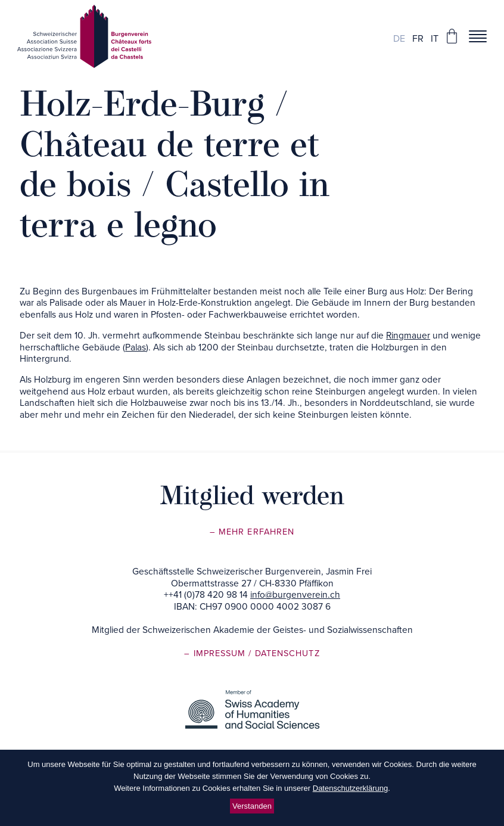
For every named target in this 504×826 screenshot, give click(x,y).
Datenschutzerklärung (350, 788)
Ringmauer (408, 336)
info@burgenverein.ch (295, 595)
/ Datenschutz (284, 653)
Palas (136, 347)
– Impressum (216, 653)
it (435, 39)
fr (418, 39)
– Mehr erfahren (252, 532)
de (399, 39)
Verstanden (252, 806)
